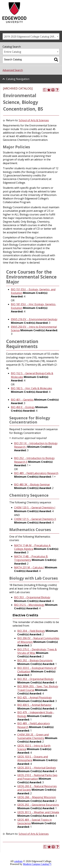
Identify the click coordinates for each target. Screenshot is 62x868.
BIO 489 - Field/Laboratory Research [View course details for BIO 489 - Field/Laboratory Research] (36, 473)
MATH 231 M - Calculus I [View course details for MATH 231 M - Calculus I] (29, 567)
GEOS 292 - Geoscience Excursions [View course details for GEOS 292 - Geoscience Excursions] (38, 805)
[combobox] (31, 36)
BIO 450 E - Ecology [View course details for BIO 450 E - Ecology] (23, 407)
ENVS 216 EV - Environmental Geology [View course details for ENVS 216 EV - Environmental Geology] (34, 319)
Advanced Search (13, 70)
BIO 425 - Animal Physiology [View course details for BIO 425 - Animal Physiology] (35, 697)
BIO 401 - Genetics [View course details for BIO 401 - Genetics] (22, 400)
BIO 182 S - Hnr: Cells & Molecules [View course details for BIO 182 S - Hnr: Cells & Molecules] (31, 388)
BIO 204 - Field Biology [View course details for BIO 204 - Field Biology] (31, 631)
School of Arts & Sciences (34, 120)
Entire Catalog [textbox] (13, 52)
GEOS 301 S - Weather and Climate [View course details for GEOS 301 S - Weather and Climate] (38, 812)
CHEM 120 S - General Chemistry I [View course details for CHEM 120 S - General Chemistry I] (35, 508)
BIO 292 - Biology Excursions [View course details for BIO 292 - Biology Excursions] (35, 660)
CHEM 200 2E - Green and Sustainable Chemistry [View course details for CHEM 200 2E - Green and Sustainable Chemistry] (33, 736)
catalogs (18, 861)
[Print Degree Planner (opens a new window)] (45, 90)
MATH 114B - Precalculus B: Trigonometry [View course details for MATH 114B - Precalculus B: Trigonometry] (31, 558)
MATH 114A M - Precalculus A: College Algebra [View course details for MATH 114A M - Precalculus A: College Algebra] (32, 547)
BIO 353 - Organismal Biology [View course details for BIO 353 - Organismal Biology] (32, 597)
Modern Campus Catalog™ (37, 864)
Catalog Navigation (18, 79)
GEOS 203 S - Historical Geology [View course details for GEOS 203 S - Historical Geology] (37, 768)
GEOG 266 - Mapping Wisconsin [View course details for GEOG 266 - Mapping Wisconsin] (37, 797)
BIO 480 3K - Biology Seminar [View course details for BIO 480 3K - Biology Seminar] (32, 484)
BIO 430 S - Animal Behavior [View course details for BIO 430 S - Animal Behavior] (34, 705)
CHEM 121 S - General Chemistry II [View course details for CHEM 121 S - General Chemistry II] (35, 519)
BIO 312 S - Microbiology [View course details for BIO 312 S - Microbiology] (29, 605)
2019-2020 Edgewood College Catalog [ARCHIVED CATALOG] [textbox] (32, 37)
